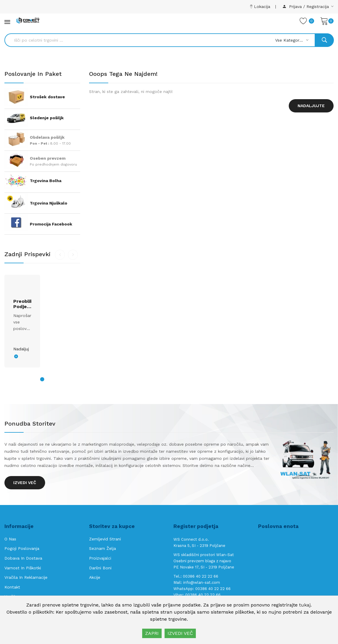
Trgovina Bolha (46, 181)
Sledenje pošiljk (47, 118)
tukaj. (305, 605)
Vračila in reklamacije (26, 577)
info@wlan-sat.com (202, 582)
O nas (10, 539)
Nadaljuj (21, 349)
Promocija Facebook (51, 224)
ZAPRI (152, 633)
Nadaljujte (311, 106)
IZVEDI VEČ (180, 633)
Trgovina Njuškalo (49, 203)
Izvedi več (25, 483)
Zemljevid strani (105, 539)
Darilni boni (100, 568)
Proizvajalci (100, 558)
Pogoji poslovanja (22, 548)
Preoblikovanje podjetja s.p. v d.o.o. (22, 304)
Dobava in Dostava (23, 558)
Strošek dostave (47, 97)
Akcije (95, 577)
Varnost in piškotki (23, 568)
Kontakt (12, 587)
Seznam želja (102, 548)
